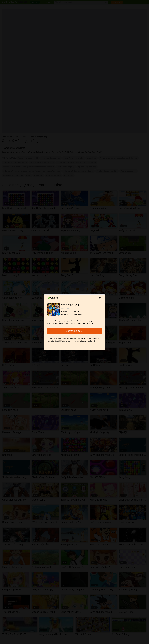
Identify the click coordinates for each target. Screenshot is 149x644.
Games (53, 298)
